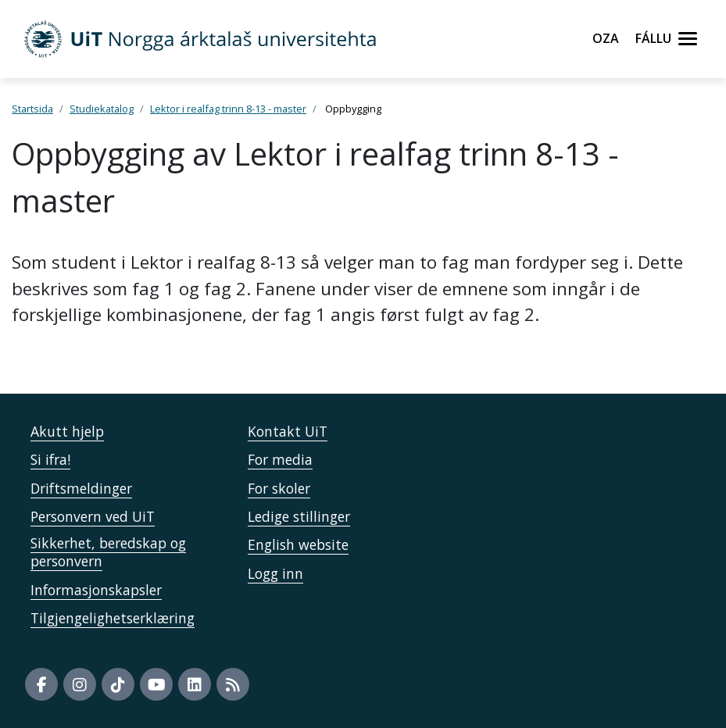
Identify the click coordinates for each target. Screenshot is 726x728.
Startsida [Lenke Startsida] (32, 109)
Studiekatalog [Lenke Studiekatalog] (102, 109)
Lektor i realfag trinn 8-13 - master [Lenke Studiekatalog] (228, 109)
